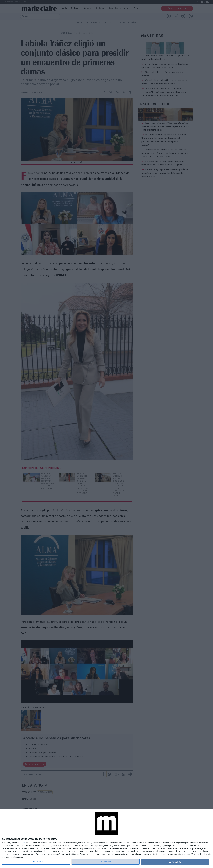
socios (22, 843)
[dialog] (106, 839)
